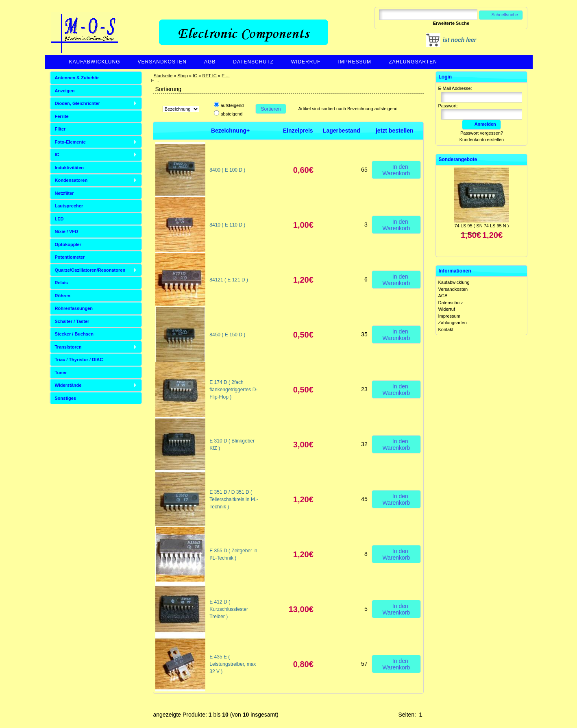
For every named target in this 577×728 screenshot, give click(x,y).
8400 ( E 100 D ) (227, 170)
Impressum (355, 62)
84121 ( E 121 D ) (229, 280)
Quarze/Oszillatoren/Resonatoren (90, 270)
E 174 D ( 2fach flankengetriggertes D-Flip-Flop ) (233, 390)
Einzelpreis (298, 131)
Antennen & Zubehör (77, 78)
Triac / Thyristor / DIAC (79, 360)
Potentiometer (70, 257)
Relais (61, 283)
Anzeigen (65, 91)
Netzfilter (64, 193)
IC (195, 76)
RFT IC (209, 76)
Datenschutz (253, 62)
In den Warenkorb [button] (396, 170)
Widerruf (306, 62)
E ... (226, 76)
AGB (210, 62)
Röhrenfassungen (74, 308)
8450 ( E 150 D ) (227, 335)
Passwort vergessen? (482, 133)
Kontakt (445, 329)
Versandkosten (162, 62)
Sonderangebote (458, 159)
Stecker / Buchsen (74, 334)
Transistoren (68, 347)
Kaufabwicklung (95, 62)
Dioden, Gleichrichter (77, 103)
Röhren (63, 296)
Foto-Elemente (70, 142)
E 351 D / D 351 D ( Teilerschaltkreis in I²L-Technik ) (234, 499)
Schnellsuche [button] (501, 15)
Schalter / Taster (72, 321)
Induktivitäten (70, 168)
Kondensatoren (71, 180)
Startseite (163, 76)
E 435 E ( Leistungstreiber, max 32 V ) (233, 664)
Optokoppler (68, 244)
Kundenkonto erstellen (482, 139)
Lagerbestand (342, 131)
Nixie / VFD (66, 231)
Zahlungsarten (413, 62)
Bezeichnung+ (230, 131)
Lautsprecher (69, 206)
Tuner (61, 373)
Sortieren (271, 109)
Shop (183, 76)
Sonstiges (66, 398)
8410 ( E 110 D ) (227, 225)
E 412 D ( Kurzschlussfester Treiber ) (229, 609)
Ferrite (62, 116)
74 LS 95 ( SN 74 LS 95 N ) (482, 226)
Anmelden (481, 124)
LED (59, 219)
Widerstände (68, 385)
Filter (60, 129)
